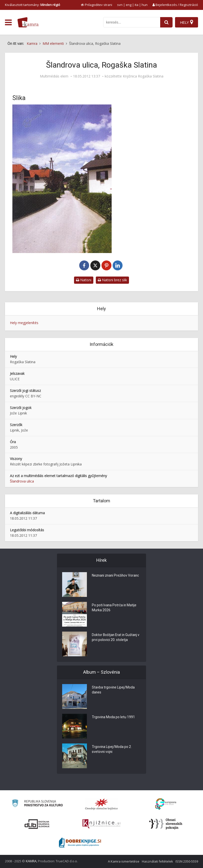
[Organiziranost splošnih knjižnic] (101, 804)
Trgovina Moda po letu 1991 (114, 717)
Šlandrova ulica (22, 481)
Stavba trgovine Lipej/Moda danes (113, 690)
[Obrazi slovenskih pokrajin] (166, 824)
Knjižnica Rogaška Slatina (143, 76)
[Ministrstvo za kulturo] (37, 804)
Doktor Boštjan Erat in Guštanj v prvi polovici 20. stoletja (116, 638)
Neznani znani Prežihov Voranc (116, 576)
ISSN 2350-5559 (187, 861)
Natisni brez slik (112, 280)
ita (137, 5)
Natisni (84, 280)
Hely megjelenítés (24, 323)
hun (145, 5)
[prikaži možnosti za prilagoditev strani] (97, 5)
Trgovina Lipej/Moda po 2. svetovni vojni (112, 750)
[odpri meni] (8, 23)
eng (129, 5)
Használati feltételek (157, 861)
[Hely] (187, 22)
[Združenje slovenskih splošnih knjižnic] (101, 824)
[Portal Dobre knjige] (80, 842)
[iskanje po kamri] (132, 22)
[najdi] (166, 22)
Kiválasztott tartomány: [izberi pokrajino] (33, 5)
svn (120, 5)
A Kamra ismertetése (124, 861)
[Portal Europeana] (166, 804)
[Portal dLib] (37, 824)
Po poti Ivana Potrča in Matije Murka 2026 (114, 608)
